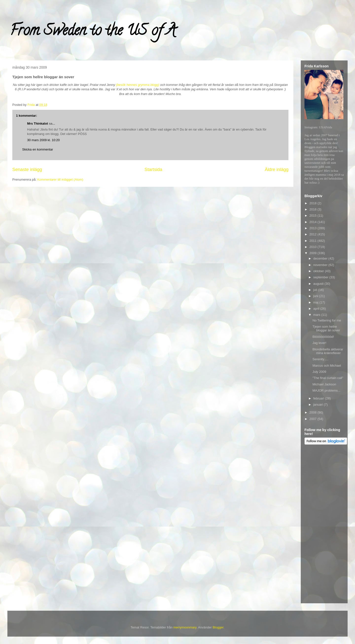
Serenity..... (320, 359)
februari (319, 398)
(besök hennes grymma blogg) (138, 85)
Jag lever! (319, 343)
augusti (319, 284)
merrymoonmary (185, 627)
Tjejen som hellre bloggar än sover (326, 329)
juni (316, 296)
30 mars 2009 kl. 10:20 (43, 140)
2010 (313, 247)
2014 (313, 222)
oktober (319, 271)
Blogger (218, 627)
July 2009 (319, 372)
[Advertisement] (324, 525)
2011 (313, 241)
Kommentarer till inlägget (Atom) (60, 180)
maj (316, 302)
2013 (313, 228)
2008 (313, 412)
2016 (313, 209)
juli (316, 290)
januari (319, 405)
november (321, 265)
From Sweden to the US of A (93, 32)
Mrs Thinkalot (38, 123)
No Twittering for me (327, 320)
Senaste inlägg (27, 170)
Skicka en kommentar (38, 149)
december (321, 258)
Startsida (153, 170)
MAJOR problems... (326, 390)
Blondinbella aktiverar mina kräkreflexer (328, 351)
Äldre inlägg (277, 170)
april (317, 309)
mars (317, 315)
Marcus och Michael (327, 366)
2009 (313, 253)
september (321, 277)
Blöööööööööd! (323, 337)
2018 (313, 203)
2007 (313, 419)
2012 (313, 234)
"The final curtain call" (328, 378)
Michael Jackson (324, 384)
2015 (313, 216)
